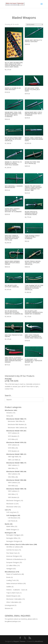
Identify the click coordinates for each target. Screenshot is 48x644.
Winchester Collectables (14, 599)
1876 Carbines (12, 445)
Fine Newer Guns (12, 553)
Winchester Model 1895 (15, 489)
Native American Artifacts (15, 583)
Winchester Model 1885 (15, 454)
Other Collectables (12, 602)
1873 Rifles (11, 439)
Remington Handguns (13, 535)
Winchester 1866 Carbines (16, 428)
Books (8, 577)
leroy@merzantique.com (13, 621)
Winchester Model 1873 (15, 431)
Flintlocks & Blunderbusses (15, 559)
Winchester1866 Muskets (16, 424)
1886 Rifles (11, 468)
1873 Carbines (12, 433)
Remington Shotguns (13, 541)
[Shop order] (34, 25)
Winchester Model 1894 (15, 480)
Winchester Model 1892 (15, 471)
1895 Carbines (12, 491)
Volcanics (9, 413)
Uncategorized (10, 605)
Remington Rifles (12, 538)
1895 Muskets (12, 497)
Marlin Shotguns (12, 530)
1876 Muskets (12, 451)
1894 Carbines (12, 482)
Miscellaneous (10, 572)
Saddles (9, 587)
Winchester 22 (11, 504)
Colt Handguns (12, 515)
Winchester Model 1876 (15, 442)
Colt (6, 510)
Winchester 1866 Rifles (15, 421)
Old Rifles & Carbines (13, 547)
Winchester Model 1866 (15, 419)
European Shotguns (13, 562)
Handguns (10, 569)
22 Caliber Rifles (11, 565)
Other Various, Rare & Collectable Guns (19, 544)
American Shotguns (13, 556)
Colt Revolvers (13, 518)
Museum (8, 608)
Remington (9, 533)
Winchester (9, 410)
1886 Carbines (12, 465)
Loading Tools (11, 580)
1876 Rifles (11, 448)
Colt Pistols (11, 521)
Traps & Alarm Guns (13, 593)
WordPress (39, 641)
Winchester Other (12, 507)
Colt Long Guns (11, 512)
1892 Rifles (11, 477)
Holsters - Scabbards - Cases (16, 590)
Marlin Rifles (10, 526)
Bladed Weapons (12, 596)
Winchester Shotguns (13, 501)
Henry (8, 416)
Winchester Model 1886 (15, 463)
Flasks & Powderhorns (14, 574)
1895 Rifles (11, 494)
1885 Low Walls (13, 460)
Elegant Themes (19, 641)
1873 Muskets (12, 436)
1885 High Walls (13, 457)
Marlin (7, 524)
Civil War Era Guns (12, 550)
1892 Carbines (12, 474)
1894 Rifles (11, 486)
